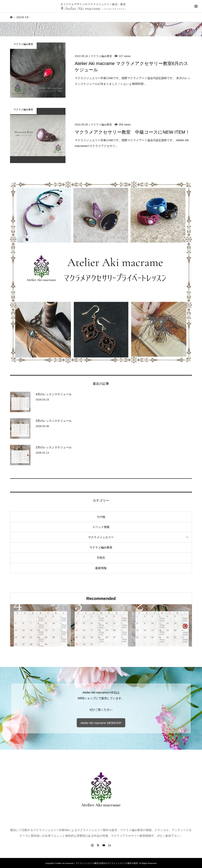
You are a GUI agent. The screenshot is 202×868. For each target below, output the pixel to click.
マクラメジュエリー (101, 537)
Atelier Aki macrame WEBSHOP (101, 723)
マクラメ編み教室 (101, 547)
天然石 (101, 558)
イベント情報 (101, 527)
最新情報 (101, 568)
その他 (101, 517)
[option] (40, 625)
